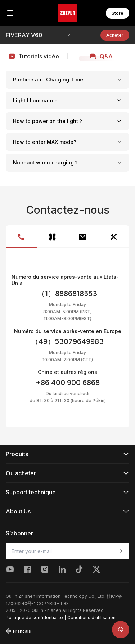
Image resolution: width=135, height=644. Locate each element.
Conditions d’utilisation (91, 617)
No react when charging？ (67, 162)
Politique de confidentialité (34, 617)
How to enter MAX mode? (67, 142)
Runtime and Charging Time (67, 80)
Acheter (115, 35)
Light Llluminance (67, 100)
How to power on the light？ (67, 121)
